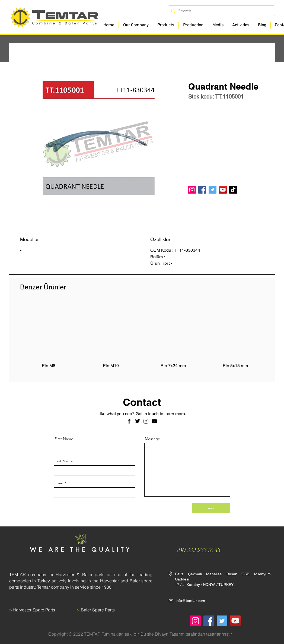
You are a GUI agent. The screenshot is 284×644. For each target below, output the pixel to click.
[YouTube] (223, 190)
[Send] (211, 508)
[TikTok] (233, 190)
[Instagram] (192, 190)
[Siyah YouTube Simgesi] (154, 421)
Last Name (64, 461)
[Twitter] (213, 190)
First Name (64, 439)
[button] (166, 25)
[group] (142, 338)
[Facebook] (202, 190)
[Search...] (221, 11)
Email (59, 483)
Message (152, 439)
